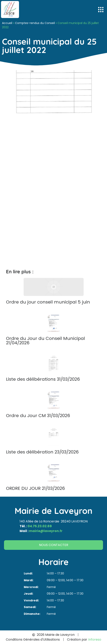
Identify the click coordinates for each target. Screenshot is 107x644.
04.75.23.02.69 (40, 526)
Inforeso (95, 640)
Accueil (7, 23)
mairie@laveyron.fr (46, 531)
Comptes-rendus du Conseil (35, 23)
